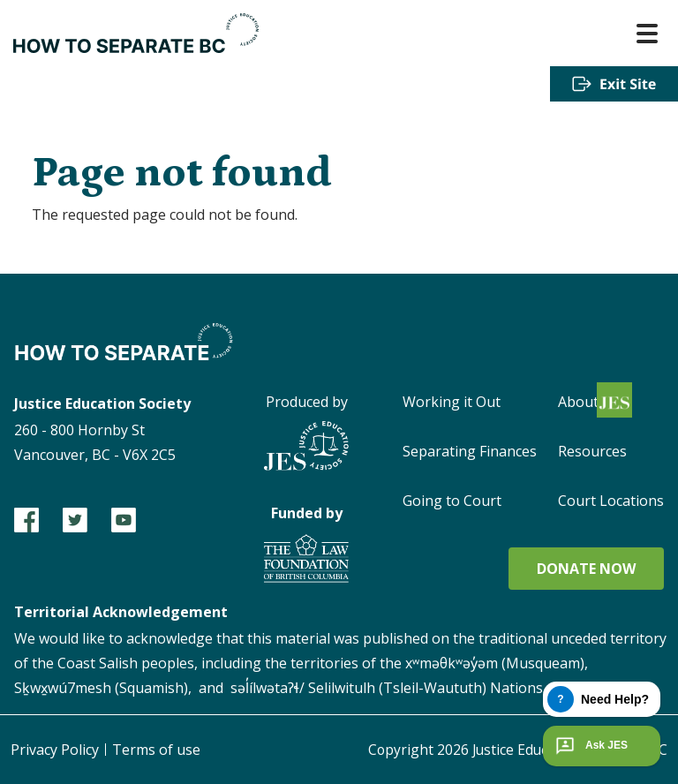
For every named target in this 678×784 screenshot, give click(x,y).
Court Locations (611, 501)
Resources (592, 451)
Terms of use (156, 750)
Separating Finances (470, 451)
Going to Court (452, 501)
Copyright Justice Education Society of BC (514, 750)
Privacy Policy (55, 750)
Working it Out (452, 402)
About (578, 402)
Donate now (586, 569)
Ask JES (590, 746)
